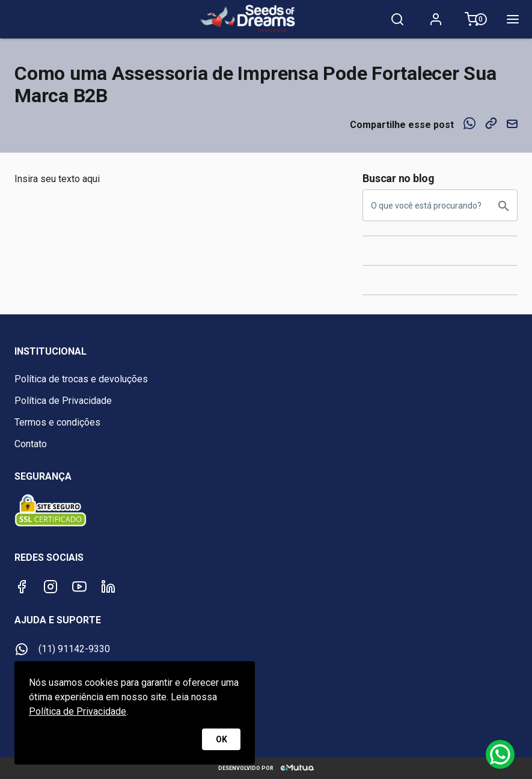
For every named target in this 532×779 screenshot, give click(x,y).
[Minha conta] (436, 19)
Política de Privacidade (78, 711)
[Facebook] (22, 587)
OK (221, 740)
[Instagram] (50, 587)
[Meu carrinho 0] (474, 19)
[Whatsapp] (500, 754)
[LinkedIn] (108, 587)
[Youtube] (79, 587)
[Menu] (513, 19)
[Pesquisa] (397, 19)
